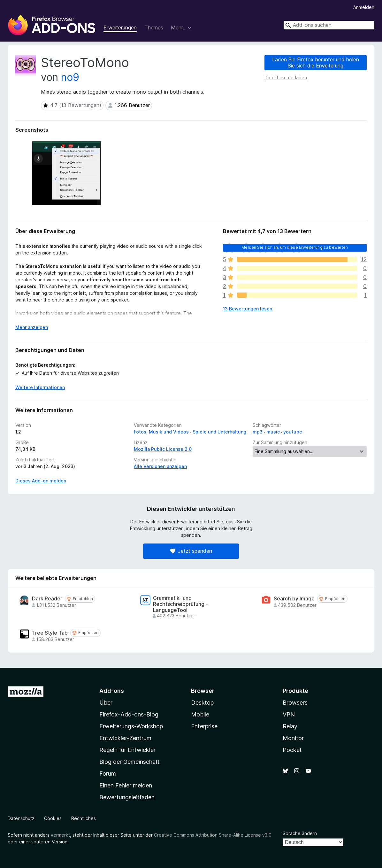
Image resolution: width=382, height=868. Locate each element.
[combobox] (329, 25)
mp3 (258, 432)
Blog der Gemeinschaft (130, 762)
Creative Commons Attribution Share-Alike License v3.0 (213, 835)
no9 (70, 77)
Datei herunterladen (286, 78)
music (273, 432)
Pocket (292, 750)
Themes (154, 27)
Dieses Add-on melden (41, 481)
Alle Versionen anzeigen (160, 466)
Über (106, 703)
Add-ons (112, 691)
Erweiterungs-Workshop (131, 726)
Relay (290, 726)
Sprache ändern (300, 833)
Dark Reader (47, 599)
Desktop (202, 703)
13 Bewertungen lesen (248, 309)
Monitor (293, 738)
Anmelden (364, 7)
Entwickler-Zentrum (125, 738)
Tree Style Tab (50, 633)
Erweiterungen (120, 27)
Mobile (200, 714)
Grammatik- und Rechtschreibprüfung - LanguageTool (180, 604)
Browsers (295, 703)
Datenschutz (21, 818)
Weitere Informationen (40, 387)
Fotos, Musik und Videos (161, 432)
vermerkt (60, 835)
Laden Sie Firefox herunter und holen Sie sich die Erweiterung (316, 63)
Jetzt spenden (191, 551)
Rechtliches (84, 818)
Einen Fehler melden (126, 785)
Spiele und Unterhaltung (219, 432)
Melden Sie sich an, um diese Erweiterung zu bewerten (295, 247)
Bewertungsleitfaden (127, 797)
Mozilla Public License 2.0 (163, 449)
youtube (293, 432)
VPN (289, 714)
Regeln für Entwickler (127, 750)
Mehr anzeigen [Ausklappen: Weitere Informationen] (32, 327)
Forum (108, 774)
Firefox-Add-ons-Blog (129, 714)
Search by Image (294, 599)
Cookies (53, 818)
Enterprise (204, 726)
